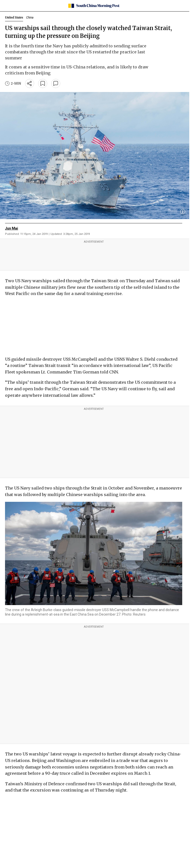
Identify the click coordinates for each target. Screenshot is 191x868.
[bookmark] (43, 83)
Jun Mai (12, 228)
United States (14, 17)
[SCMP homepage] (94, 6)
